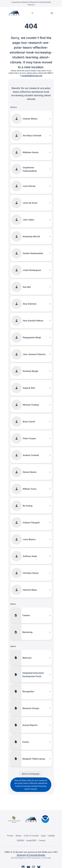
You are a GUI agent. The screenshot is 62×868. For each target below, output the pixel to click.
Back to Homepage (31, 774)
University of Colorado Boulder (31, 855)
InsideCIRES (31, 840)
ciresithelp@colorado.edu (32, 76)
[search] (33, 13)
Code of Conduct (31, 836)
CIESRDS (20, 840)
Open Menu (52, 13)
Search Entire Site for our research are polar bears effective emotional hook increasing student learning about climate (31, 785)
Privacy (10, 836)
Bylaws (19, 836)
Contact (42, 840)
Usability (51, 836)
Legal (43, 836)
